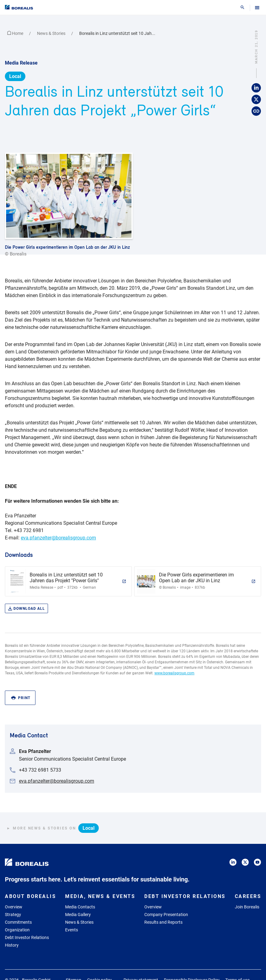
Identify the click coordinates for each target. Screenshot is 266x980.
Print (21, 698)
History (12, 945)
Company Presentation (166, 915)
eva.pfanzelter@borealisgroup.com (58, 538)
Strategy (13, 915)
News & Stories (52, 33)
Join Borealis (247, 907)
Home (16, 33)
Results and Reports (163, 922)
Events (72, 930)
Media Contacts (80, 907)
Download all (26, 609)
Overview (14, 907)
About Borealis (30, 896)
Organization (17, 930)
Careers (248, 896)
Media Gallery (78, 915)
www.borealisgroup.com (174, 673)
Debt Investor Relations (27, 937)
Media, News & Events (100, 896)
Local (15, 76)
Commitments (18, 922)
